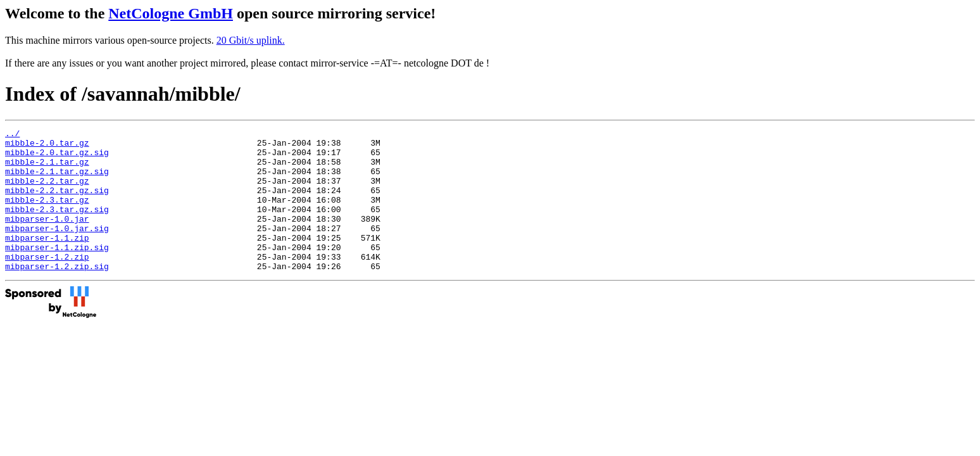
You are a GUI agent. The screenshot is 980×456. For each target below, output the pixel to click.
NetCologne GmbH (171, 13)
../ (12, 135)
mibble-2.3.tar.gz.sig (57, 226)
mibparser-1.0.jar (47, 237)
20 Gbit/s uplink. (251, 40)
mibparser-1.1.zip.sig (57, 272)
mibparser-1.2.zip (47, 283)
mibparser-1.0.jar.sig (57, 249)
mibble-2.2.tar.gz (47, 192)
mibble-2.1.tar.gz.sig (57, 180)
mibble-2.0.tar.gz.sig (57, 158)
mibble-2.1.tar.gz (47, 169)
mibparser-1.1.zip (47, 260)
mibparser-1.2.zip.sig (57, 294)
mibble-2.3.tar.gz (47, 215)
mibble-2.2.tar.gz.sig (57, 203)
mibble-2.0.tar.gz (47, 146)
